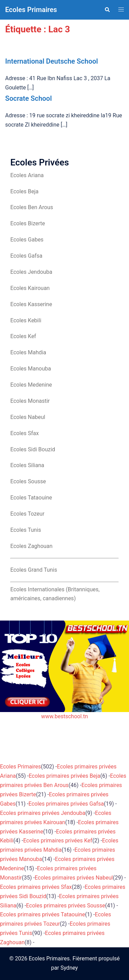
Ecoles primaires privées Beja (64, 776)
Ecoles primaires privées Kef (58, 841)
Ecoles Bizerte (28, 223)
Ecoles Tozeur (27, 514)
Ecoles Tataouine (31, 498)
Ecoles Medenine (31, 385)
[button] (107, 10)
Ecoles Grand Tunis (34, 570)
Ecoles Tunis (26, 530)
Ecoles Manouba (31, 369)
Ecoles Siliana (27, 465)
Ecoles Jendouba (31, 272)
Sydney (69, 968)
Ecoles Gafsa (26, 256)
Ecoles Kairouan (30, 288)
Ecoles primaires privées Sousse (66, 906)
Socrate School (29, 98)
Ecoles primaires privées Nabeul (74, 878)
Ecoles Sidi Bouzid (33, 449)
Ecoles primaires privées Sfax (36, 887)
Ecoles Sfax (25, 433)
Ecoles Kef (23, 336)
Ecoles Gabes (27, 240)
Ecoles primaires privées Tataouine (42, 914)
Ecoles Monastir (30, 401)
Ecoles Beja (24, 191)
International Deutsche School (52, 61)
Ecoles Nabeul (28, 417)
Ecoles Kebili (26, 320)
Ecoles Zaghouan (31, 546)
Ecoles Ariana (27, 175)
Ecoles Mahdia (28, 352)
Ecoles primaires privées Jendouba (43, 813)
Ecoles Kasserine (31, 304)
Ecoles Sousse (28, 481)
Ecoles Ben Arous (32, 207)
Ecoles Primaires (31, 10)
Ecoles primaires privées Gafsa (66, 804)
